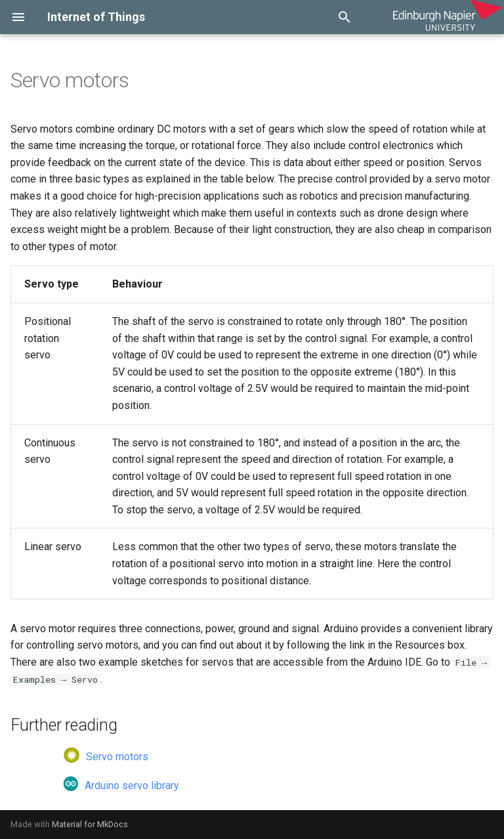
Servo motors (106, 757)
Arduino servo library (121, 785)
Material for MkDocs (90, 824)
